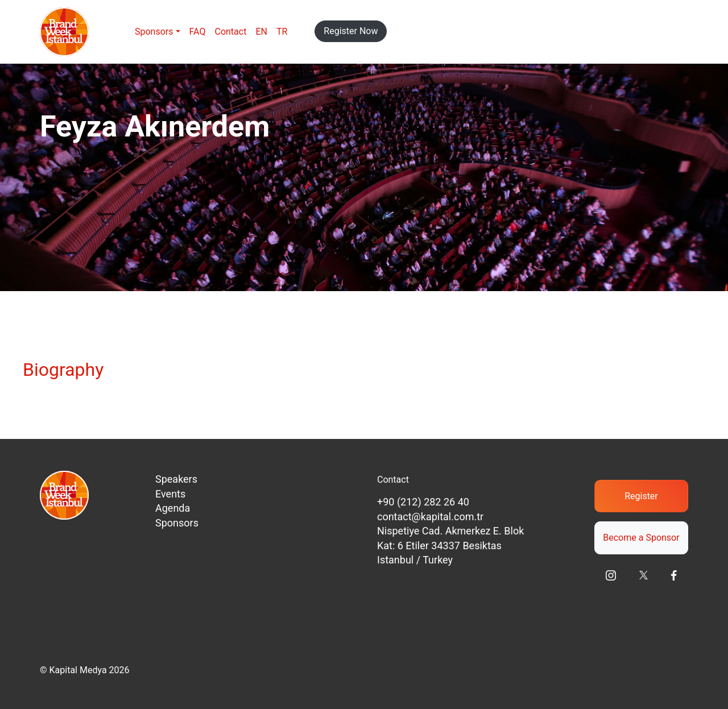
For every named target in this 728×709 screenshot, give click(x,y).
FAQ (198, 32)
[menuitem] (261, 32)
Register (641, 496)
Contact (230, 32)
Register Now (351, 31)
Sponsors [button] (154, 32)
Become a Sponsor (641, 538)
